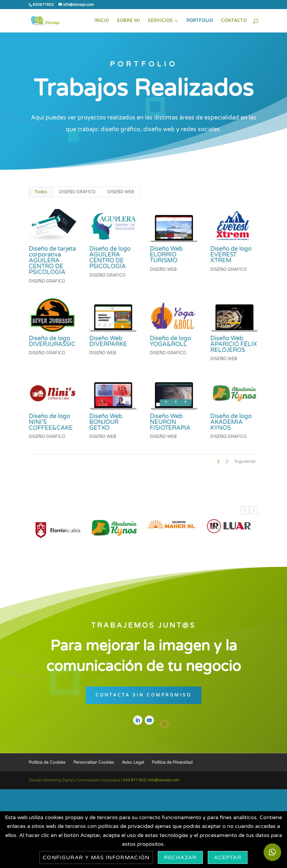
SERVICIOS (160, 21)
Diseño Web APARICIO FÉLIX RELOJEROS (233, 344)
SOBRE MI (128, 21)
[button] (272, 852)
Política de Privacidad (172, 762)
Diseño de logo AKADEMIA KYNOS (231, 422)
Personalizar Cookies (94, 762)
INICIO (102, 21)
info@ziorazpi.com (164, 780)
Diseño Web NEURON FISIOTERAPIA (170, 422)
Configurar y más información (96, 857)
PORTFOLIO (200, 21)
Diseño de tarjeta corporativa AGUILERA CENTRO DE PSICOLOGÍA (52, 261)
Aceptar (228, 857)
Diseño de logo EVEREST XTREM (231, 255)
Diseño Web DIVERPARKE (108, 341)
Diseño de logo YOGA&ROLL (170, 341)
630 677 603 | (136, 780)
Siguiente (245, 461)
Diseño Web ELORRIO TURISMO (166, 255)
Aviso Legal (133, 762)
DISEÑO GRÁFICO (77, 192)
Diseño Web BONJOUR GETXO (106, 422)
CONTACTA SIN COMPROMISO (143, 695)
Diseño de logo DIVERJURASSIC (52, 341)
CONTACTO (234, 21)
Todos (41, 192)
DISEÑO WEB (121, 192)
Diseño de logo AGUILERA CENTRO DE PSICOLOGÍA (110, 258)
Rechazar (180, 857)
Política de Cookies (47, 762)
